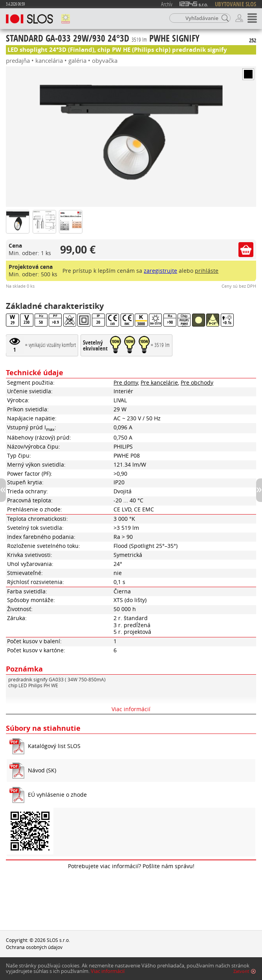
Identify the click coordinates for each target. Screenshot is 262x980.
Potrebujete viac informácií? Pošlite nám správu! (131, 866)
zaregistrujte (160, 271)
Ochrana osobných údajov (34, 947)
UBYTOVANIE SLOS (235, 4)
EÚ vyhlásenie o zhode (57, 795)
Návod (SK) (42, 770)
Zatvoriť (241, 971)
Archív (167, 4)
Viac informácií (131, 709)
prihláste (207, 271)
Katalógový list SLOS (54, 746)
